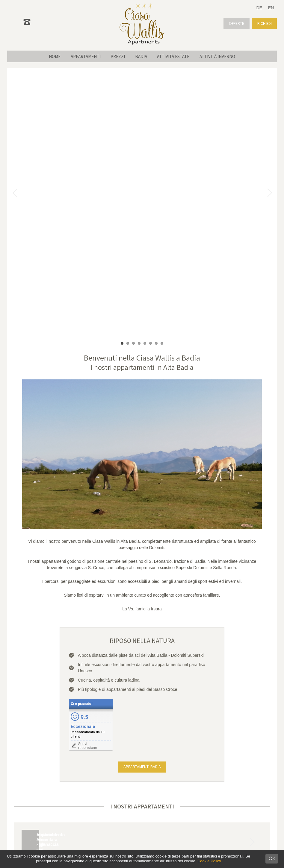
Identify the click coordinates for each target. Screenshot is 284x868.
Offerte (235, 23)
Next (252, 603)
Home (49, 56)
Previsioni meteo (203, 791)
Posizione (202, 800)
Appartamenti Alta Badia (202, 773)
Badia (142, 56)
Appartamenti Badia (142, 497)
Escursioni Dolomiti (202, 782)
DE (259, 8)
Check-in (42, 703)
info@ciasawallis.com (89, 791)
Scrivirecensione (88, 476)
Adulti (193, 703)
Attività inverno (223, 56)
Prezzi (117, 56)
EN (271, 8)
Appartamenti (82, 56)
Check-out (119, 703)
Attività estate (177, 56)
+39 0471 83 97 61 (92, 785)
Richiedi (264, 23)
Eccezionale (83, 457)
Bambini (226, 703)
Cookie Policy (209, 861)
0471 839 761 (46, 25)
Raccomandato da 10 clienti (87, 465)
